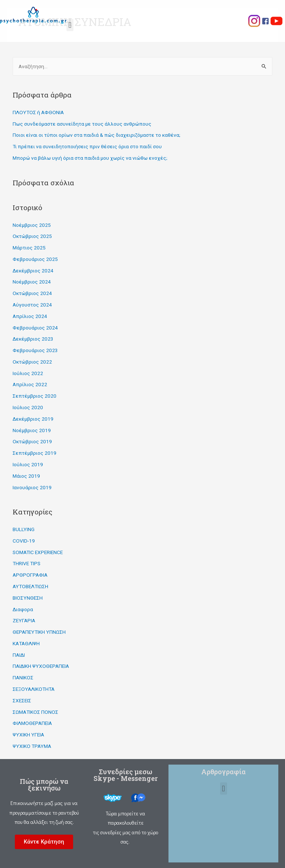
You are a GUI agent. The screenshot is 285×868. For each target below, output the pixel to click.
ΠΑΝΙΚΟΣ (23, 677)
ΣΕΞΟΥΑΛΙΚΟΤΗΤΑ (34, 689)
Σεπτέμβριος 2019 (35, 453)
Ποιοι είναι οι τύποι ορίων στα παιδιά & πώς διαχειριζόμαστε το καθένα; (96, 135)
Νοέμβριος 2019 (32, 430)
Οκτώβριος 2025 (32, 236)
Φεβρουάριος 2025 (35, 259)
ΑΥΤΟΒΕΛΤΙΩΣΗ (30, 586)
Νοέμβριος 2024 (32, 282)
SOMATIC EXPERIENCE (38, 552)
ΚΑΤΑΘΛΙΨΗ (26, 643)
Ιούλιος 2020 (28, 407)
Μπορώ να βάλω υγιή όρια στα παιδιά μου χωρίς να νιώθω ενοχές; (90, 158)
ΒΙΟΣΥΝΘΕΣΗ (28, 598)
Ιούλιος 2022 (28, 373)
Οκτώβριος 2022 (32, 362)
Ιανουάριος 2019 (32, 487)
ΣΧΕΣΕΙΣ (22, 700)
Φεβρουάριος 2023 (35, 350)
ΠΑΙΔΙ (19, 655)
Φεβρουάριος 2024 (35, 328)
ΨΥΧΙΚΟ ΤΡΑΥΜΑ (32, 746)
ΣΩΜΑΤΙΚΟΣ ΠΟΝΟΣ (35, 712)
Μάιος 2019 (26, 476)
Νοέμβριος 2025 (32, 225)
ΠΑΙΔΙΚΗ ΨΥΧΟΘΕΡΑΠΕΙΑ (41, 666)
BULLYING (24, 529)
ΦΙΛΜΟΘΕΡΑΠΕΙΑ (32, 723)
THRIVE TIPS (27, 563)
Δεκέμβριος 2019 (33, 419)
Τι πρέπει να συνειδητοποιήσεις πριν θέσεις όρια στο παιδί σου (87, 146)
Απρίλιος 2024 (30, 316)
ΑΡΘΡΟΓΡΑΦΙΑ (30, 575)
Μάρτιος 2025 (29, 248)
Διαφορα (23, 609)
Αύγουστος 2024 (32, 305)
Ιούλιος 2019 (28, 464)
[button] (44, 842)
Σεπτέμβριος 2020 (35, 396)
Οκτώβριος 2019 (32, 441)
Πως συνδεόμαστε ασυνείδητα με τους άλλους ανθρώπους (82, 124)
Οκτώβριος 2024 (32, 293)
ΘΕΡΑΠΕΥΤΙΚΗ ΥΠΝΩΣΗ (39, 632)
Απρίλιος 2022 (30, 384)
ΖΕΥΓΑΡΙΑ (24, 620)
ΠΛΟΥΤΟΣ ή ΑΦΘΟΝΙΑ (38, 112)
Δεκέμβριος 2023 (33, 339)
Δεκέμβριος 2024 (33, 271)
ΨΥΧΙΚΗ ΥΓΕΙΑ (28, 735)
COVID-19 (24, 541)
